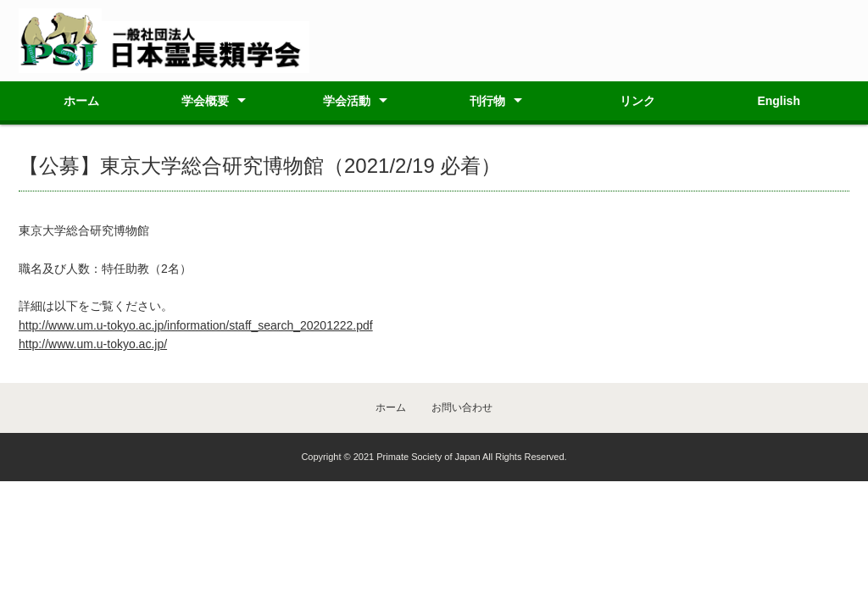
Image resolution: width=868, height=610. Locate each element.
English (779, 101)
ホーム (81, 101)
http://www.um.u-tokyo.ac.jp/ (93, 344)
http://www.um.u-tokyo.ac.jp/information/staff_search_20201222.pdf (196, 325)
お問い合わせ (462, 408)
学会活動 (347, 101)
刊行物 (487, 101)
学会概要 (205, 101)
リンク (637, 101)
